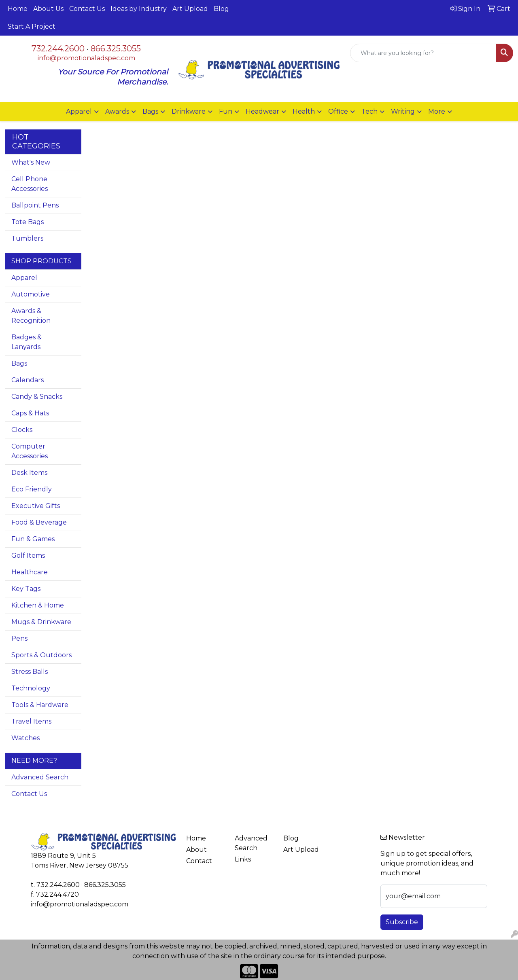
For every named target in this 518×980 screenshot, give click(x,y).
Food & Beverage (39, 522)
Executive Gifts (36, 506)
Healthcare (30, 572)
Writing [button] (403, 111)
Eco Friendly (32, 489)
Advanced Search (40, 777)
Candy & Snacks (37, 397)
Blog (221, 9)
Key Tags (26, 589)
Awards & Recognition (31, 316)
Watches (25, 738)
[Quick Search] (423, 53)
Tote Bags (28, 222)
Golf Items (28, 556)
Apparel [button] (79, 111)
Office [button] (338, 111)
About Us (48, 9)
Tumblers (27, 238)
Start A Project (32, 26)
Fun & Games (33, 539)
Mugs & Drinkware (41, 622)
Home (18, 9)
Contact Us (87, 9)
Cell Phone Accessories (30, 184)
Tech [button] (369, 111)
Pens (19, 638)
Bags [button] (150, 111)
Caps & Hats (30, 413)
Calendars (28, 380)
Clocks (22, 430)
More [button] (437, 111)
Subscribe (402, 922)
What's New (31, 162)
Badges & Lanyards (27, 342)
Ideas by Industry (139, 9)
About (196, 850)
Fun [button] (226, 111)
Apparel (24, 278)
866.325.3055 (116, 49)
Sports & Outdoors (41, 655)
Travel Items (31, 721)
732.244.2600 (58, 49)
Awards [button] (117, 111)
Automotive (31, 294)
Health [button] (304, 111)
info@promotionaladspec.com (86, 58)
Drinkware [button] (189, 111)
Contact (199, 861)
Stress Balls (30, 672)
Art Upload (190, 9)
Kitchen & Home (38, 605)
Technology (31, 688)
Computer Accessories (30, 451)
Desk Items (29, 473)
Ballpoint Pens (35, 205)
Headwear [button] (262, 111)
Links (243, 859)
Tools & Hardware (40, 705)
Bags (19, 363)
